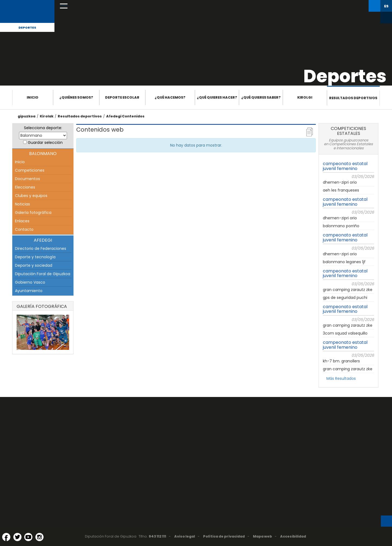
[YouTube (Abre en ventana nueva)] (28, 537)
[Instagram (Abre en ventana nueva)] (39, 537)
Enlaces (22, 221)
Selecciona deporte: (43, 128)
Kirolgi (305, 97)
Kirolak (47, 116)
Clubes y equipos (31, 196)
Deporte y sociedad (34, 265)
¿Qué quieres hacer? (217, 97)
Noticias (22, 204)
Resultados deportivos (353, 98)
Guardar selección (45, 142)
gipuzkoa (27, 116)
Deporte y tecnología (35, 257)
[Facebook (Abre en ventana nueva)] (6, 537)
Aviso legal (185, 536)
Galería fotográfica (33, 213)
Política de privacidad (224, 536)
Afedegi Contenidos (125, 116)
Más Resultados (341, 378)
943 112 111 (157, 536)
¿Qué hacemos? (170, 97)
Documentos (27, 179)
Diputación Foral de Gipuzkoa (43, 274)
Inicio (33, 97)
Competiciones (30, 170)
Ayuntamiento (29, 291)
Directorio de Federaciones (41, 248)
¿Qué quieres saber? (261, 97)
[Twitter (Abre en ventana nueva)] (17, 537)
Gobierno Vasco (30, 282)
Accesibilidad (293, 536)
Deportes (27, 28)
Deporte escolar (122, 97)
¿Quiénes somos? (76, 97)
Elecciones (25, 187)
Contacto (24, 229)
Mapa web (262, 536)
